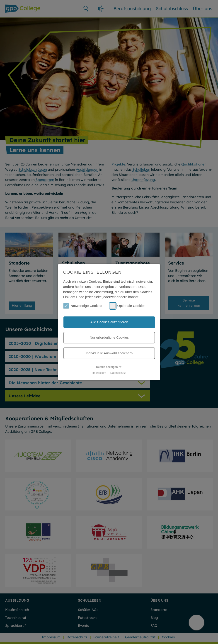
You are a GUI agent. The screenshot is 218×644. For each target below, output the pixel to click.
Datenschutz (118, 373)
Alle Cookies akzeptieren (109, 322)
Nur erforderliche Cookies (109, 337)
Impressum (99, 373)
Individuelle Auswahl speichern (109, 353)
